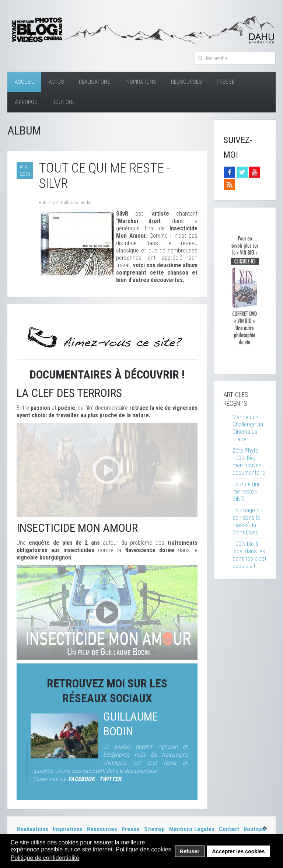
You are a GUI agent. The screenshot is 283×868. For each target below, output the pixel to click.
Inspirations (141, 82)
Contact (229, 829)
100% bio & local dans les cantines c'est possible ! (249, 555)
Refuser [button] (190, 851)
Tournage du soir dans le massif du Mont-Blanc (247, 521)
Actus (56, 82)
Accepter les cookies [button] (238, 851)
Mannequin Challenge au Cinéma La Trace (248, 428)
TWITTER (110, 779)
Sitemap (154, 829)
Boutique (64, 102)
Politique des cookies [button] (143, 849)
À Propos (26, 102)
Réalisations (95, 82)
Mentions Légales (193, 829)
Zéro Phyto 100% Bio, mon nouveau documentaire (249, 462)
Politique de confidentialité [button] (45, 858)
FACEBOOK (81, 779)
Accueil (24, 82)
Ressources (186, 82)
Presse (226, 82)
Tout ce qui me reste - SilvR (246, 491)
